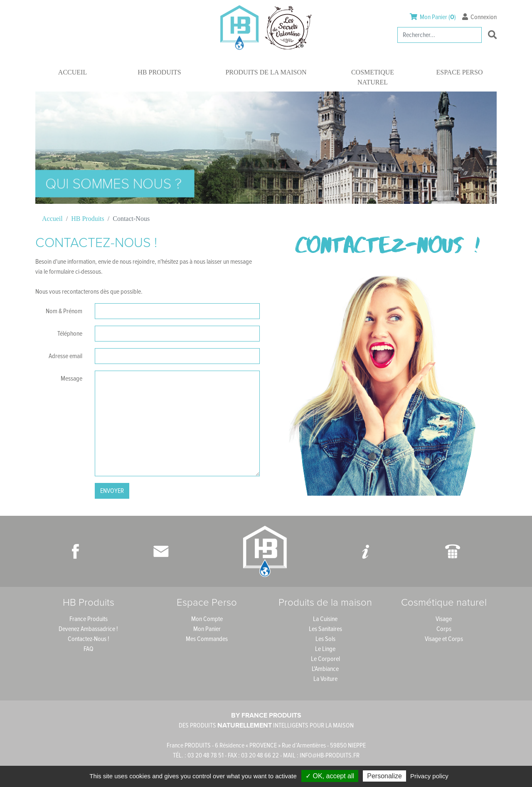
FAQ (89, 649)
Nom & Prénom (64, 311)
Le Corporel (325, 659)
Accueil (73, 72)
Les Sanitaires (325, 629)
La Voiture (325, 679)
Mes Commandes (207, 639)
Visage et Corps (444, 639)
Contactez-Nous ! (89, 639)
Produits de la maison (266, 72)
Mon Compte (207, 619)
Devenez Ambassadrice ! (88, 629)
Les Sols (325, 639)
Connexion (479, 17)
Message (71, 379)
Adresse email (65, 356)
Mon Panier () (433, 17)
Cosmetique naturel (373, 77)
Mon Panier (207, 629)
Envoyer (112, 491)
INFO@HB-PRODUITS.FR (330, 755)
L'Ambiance (325, 669)
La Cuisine (325, 619)
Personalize (384, 776)
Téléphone (70, 334)
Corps (444, 629)
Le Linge (325, 649)
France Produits (89, 619)
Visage (444, 619)
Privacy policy (429, 776)
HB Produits (159, 72)
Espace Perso (460, 72)
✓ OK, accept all (330, 776)
